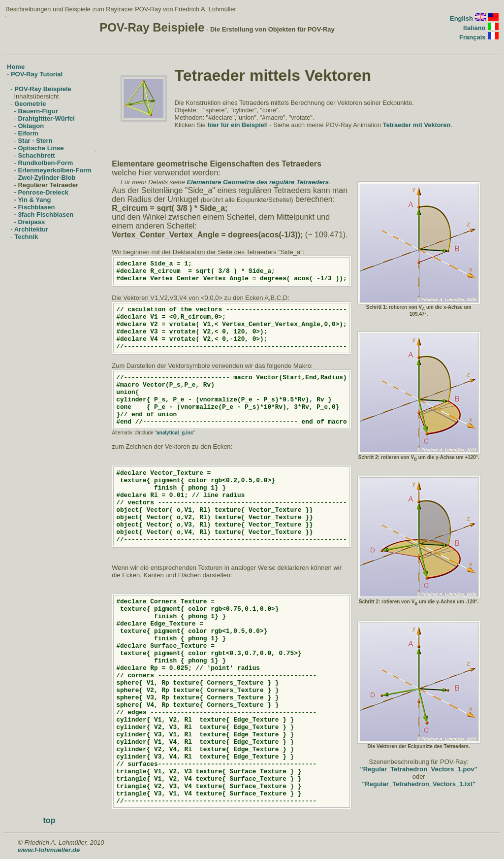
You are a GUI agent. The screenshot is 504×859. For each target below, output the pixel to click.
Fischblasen (36, 207)
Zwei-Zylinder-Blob (47, 178)
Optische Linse (41, 148)
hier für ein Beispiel (236, 125)
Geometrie (30, 104)
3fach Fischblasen (46, 215)
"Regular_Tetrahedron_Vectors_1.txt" (419, 784)
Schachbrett (36, 155)
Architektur (31, 229)
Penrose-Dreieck (43, 192)
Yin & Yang (34, 200)
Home (16, 67)
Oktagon (31, 126)
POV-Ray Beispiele (43, 89)
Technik (26, 237)
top (49, 820)
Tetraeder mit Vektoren (417, 125)
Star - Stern (35, 141)
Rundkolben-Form (45, 163)
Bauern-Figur (38, 111)
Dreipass (31, 222)
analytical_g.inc (175, 433)
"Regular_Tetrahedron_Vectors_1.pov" (419, 769)
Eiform (28, 133)
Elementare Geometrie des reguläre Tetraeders (258, 182)
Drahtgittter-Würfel (46, 118)
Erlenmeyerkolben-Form (55, 170)
